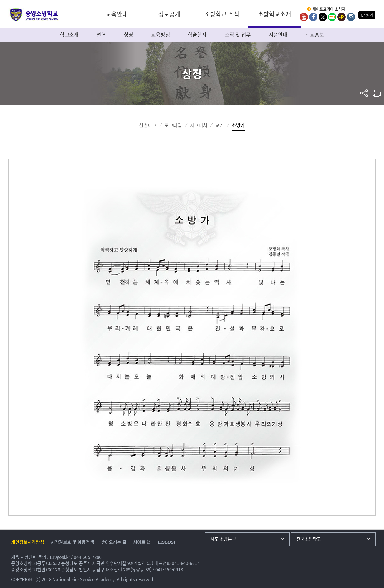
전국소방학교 (309, 539)
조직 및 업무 (238, 35)
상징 (129, 35)
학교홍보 (315, 35)
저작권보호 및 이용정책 (72, 542)
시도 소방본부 (223, 539)
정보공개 (169, 14)
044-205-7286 (88, 557)
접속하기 (367, 15)
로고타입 (173, 125)
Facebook (313, 17)
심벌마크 (148, 125)
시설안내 (278, 35)
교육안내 (116, 14)
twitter (323, 17)
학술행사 (197, 35)
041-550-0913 (169, 569)
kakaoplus (342, 17)
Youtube (304, 17)
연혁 (101, 35)
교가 (219, 125)
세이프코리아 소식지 (329, 9)
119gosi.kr (60, 557)
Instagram (351, 17)
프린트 (377, 93)
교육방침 (161, 35)
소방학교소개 (275, 14)
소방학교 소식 (222, 14)
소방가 (238, 125)
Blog (332, 17)
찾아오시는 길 (114, 542)
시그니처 (199, 125)
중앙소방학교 (34, 15)
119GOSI (166, 542)
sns (364, 93)
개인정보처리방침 (28, 542)
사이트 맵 (142, 542)
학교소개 (69, 35)
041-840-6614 (186, 563)
